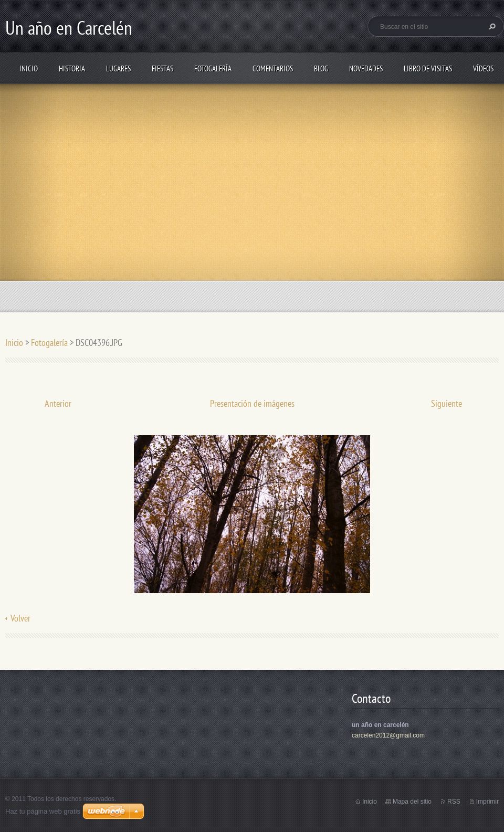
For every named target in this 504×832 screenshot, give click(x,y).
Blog (321, 69)
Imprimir (487, 802)
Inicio (29, 69)
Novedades (366, 69)
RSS (454, 802)
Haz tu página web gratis (43, 811)
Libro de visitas (428, 69)
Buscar (491, 26)
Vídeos (483, 69)
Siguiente (447, 403)
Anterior (58, 403)
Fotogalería (213, 69)
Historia (72, 69)
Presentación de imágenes (252, 403)
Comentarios (273, 69)
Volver (20, 618)
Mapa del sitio (412, 802)
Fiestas (162, 69)
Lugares (118, 69)
